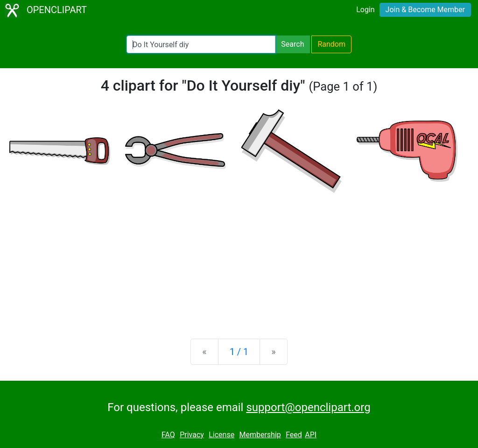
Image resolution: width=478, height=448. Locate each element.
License (221, 435)
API (311, 435)
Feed (294, 435)
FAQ (168, 435)
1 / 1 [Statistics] (239, 352)
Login (365, 10)
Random (331, 44)
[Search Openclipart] (201, 44)
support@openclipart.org (308, 407)
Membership (260, 435)
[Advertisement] (239, 258)
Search (292, 44)
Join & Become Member (425, 10)
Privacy (192, 435)
